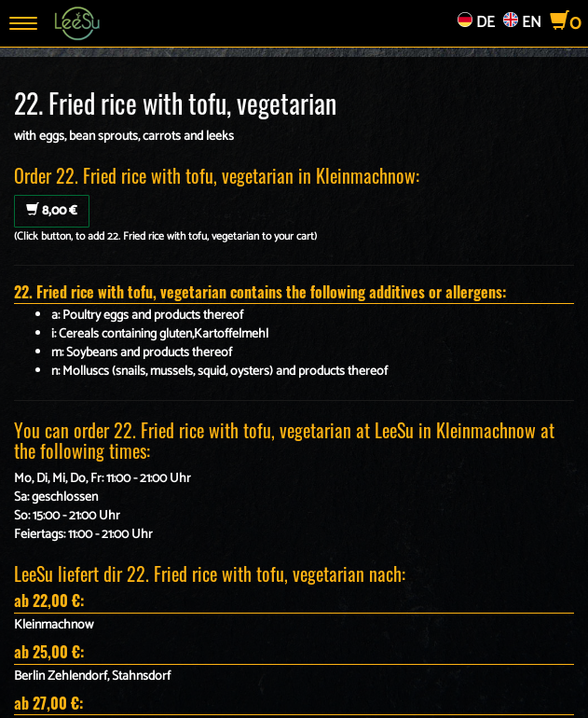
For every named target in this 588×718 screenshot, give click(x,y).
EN (522, 23)
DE (476, 23)
